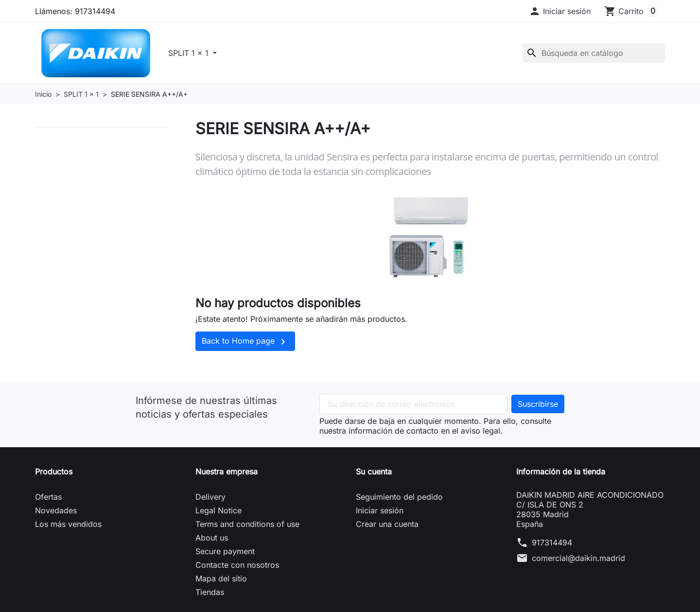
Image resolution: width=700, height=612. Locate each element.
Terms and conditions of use (247, 524)
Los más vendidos (68, 524)
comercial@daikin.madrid (578, 558)
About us (212, 538)
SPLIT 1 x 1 (190, 53)
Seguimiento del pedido (399, 497)
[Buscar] (594, 53)
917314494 (552, 542)
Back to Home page (245, 342)
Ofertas (48, 497)
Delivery (210, 497)
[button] (560, 11)
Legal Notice (219, 510)
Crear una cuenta (387, 524)
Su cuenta (374, 472)
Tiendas (210, 592)
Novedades (56, 510)
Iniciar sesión (380, 510)
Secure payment (225, 551)
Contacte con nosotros (237, 565)
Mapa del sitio (221, 578)
